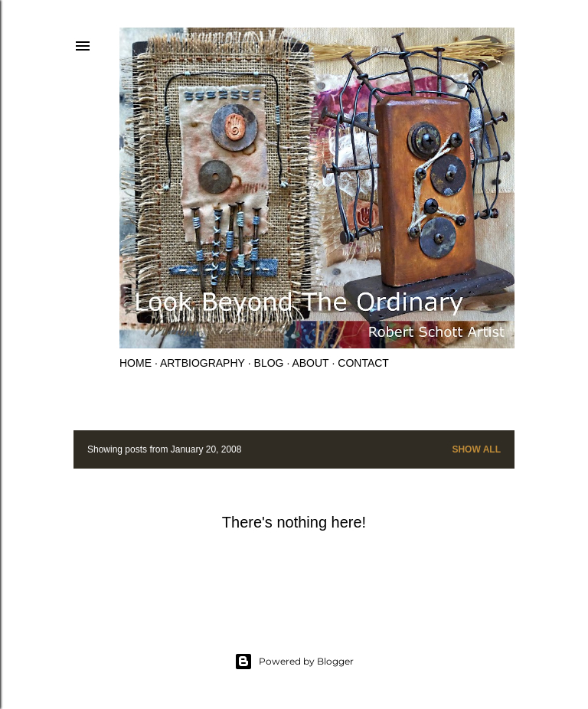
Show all (476, 449)
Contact (363, 363)
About (310, 363)
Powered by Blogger (294, 662)
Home (136, 363)
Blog (269, 363)
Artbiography (203, 363)
